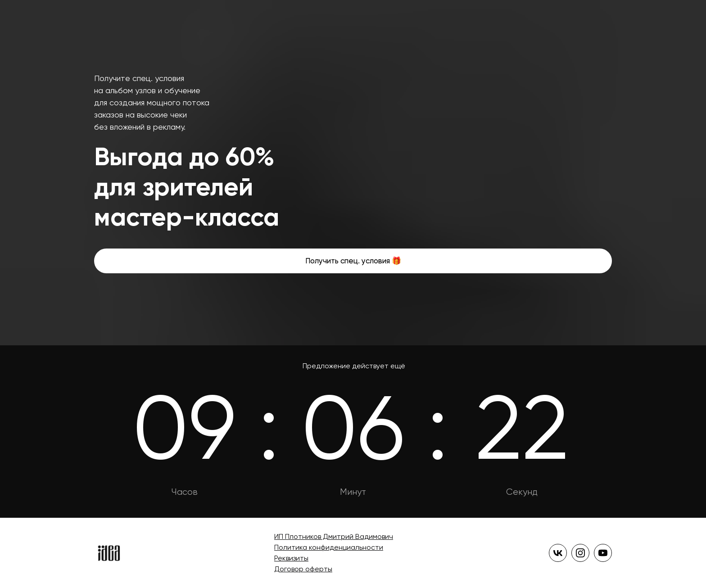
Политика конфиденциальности (329, 547)
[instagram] (580, 553)
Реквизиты (291, 558)
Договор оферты (303, 569)
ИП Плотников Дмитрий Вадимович (334, 536)
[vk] (558, 553)
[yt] (603, 553)
